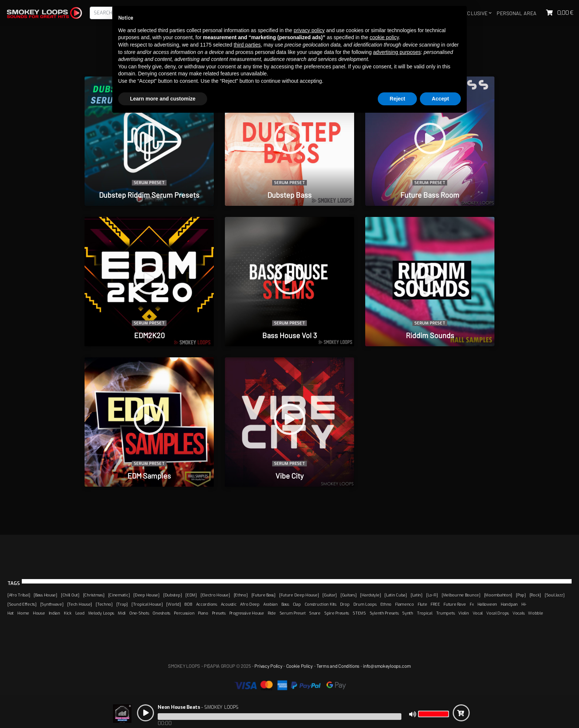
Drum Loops (365, 604)
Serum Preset (149, 183)
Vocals (518, 613)
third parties (247, 45)
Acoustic (229, 604)
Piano (203, 613)
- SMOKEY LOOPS (198, 707)
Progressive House (247, 613)
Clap (297, 604)
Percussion (184, 613)
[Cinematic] (119, 595)
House (39, 613)
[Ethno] (241, 595)
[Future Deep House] (299, 595)
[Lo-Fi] (432, 595)
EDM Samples (149, 476)
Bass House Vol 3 (289, 335)
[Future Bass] (263, 595)
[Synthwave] (52, 604)
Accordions (207, 604)
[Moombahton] (498, 595)
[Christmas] (94, 595)
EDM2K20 (149, 335)
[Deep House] (146, 595)
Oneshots (161, 613)
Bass (285, 604)
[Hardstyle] (370, 595)
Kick (68, 613)
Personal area (517, 13)
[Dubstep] (172, 595)
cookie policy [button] (384, 37)
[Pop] (521, 595)
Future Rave (455, 604)
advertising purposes (397, 52)
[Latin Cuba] (396, 595)
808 (188, 604)
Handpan (509, 604)
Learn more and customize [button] (163, 99)
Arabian (270, 604)
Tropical (425, 613)
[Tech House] (80, 604)
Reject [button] (397, 99)
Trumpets (446, 613)
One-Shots (139, 613)
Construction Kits (321, 604)
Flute (422, 604)
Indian (54, 613)
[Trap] (122, 604)
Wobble (535, 613)
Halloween (487, 604)
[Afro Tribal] (19, 595)
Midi (122, 613)
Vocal (478, 613)
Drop (345, 604)
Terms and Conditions (338, 666)
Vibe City (289, 476)
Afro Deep (250, 604)
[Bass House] (45, 595)
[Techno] (104, 604)
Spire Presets (337, 613)
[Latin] (417, 595)
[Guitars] (348, 595)
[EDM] (191, 595)
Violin (463, 613)
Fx (472, 604)
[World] (173, 604)
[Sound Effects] (22, 604)
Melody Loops (101, 613)
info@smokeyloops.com (387, 666)
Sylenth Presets (384, 613)
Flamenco (405, 604)
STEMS (359, 613)
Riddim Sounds (430, 335)
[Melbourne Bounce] (461, 595)
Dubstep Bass (289, 195)
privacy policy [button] (309, 30)
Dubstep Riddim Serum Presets (149, 195)
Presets (219, 613)
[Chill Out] (70, 595)
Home (23, 613)
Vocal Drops (498, 613)
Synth (408, 613)
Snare (315, 613)
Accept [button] (440, 99)
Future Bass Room (430, 195)
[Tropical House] (147, 604)
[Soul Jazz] (555, 595)
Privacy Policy (268, 666)
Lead (80, 613)
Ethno (386, 604)
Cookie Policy (299, 666)
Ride (272, 613)
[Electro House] (215, 595)
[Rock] (535, 595)
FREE (435, 604)
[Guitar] (330, 595)
